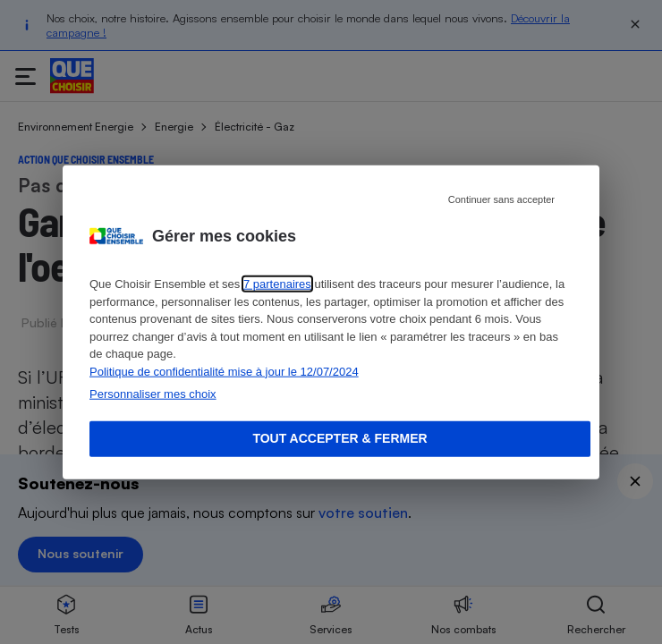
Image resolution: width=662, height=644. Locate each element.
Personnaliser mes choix (153, 394)
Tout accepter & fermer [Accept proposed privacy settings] (339, 438)
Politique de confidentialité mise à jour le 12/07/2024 (224, 371)
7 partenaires (277, 284)
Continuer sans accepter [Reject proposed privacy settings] (501, 199)
